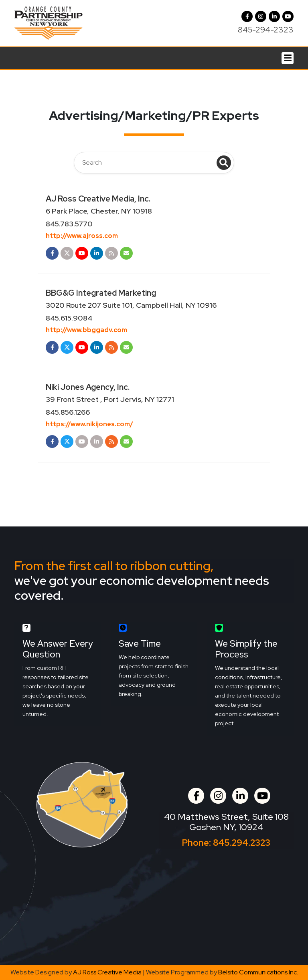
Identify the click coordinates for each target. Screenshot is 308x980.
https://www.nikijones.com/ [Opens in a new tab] (89, 424)
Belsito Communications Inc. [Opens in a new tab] (258, 972)
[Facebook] (247, 16)
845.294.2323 (242, 843)
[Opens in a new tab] (52, 253)
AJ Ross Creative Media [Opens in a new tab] (107, 972)
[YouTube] (288, 16)
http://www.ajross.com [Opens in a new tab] (82, 236)
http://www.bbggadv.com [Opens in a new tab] (86, 330)
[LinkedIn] (274, 16)
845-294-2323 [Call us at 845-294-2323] (266, 30)
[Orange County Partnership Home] (49, 22)
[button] (261, 16)
